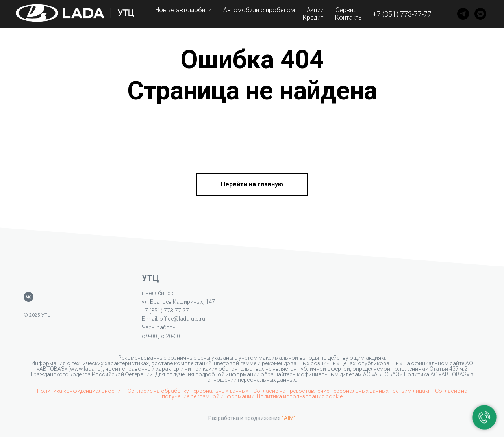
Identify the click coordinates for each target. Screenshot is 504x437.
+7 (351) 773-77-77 (402, 14)
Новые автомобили (183, 10)
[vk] (29, 297)
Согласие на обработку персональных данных (188, 391)
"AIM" (289, 418)
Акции (315, 10)
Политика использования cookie (300, 396)
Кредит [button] (313, 18)
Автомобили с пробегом (259, 10)
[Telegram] (463, 14)
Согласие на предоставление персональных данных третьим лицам (342, 391)
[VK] (480, 14)
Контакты (349, 18)
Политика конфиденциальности (79, 391)
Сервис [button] (346, 10)
